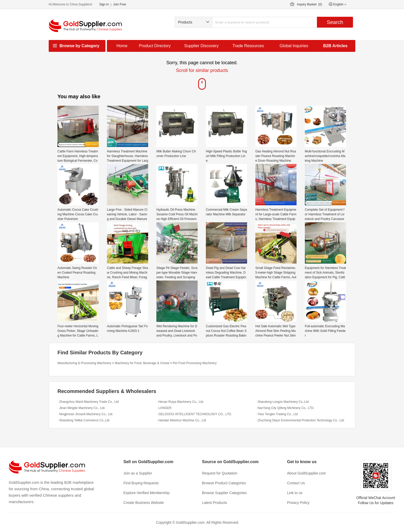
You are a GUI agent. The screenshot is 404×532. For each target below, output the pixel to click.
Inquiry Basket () (310, 4)
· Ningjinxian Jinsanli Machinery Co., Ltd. (85, 414)
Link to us (295, 493)
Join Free (120, 4)
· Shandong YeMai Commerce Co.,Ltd (83, 420)
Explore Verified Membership (146, 493)
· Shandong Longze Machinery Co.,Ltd (282, 402)
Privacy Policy (298, 503)
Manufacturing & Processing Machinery (84, 363)
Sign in (104, 4)
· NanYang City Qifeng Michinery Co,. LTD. (285, 408)
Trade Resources (248, 46)
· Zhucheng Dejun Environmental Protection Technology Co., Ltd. (300, 420)
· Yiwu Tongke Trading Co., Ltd (277, 414)
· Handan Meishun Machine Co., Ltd (181, 420)
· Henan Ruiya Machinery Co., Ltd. (180, 402)
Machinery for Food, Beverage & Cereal (142, 363)
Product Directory (155, 46)
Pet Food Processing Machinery (195, 363)
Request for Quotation (220, 473)
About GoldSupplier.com (306, 473)
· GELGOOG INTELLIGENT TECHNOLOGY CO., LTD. (194, 414)
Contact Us (296, 483)
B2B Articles (335, 46)
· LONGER (164, 408)
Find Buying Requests (141, 483)
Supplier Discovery (201, 46)
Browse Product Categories (224, 483)
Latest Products (214, 503)
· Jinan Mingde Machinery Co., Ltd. (81, 408)
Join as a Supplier (138, 473)
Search (335, 22)
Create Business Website (144, 503)
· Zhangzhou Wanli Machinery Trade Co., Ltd (88, 402)
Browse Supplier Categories (224, 493)
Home (122, 46)
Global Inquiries (294, 46)
